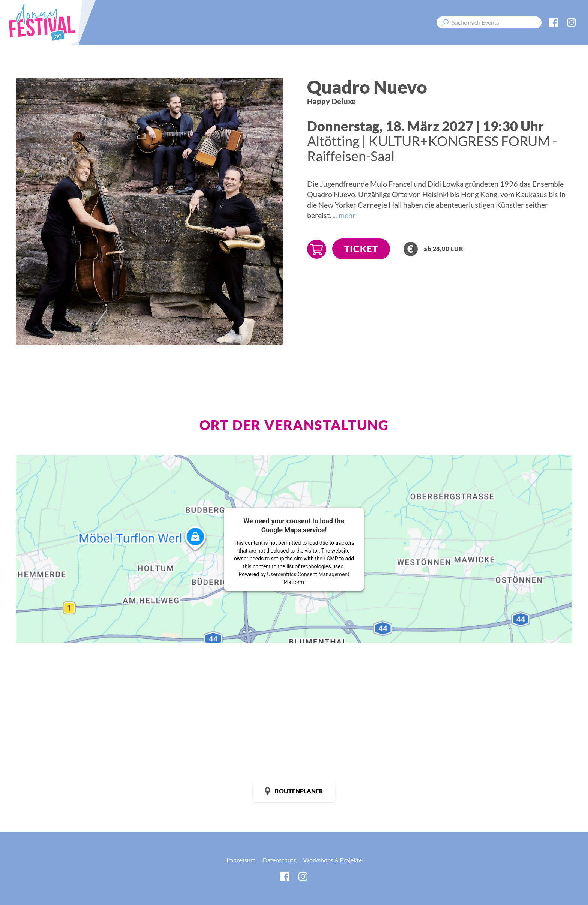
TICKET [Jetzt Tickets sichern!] (361, 249)
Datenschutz (279, 860)
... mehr (344, 215)
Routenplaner (294, 791)
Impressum (241, 860)
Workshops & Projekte (333, 860)
